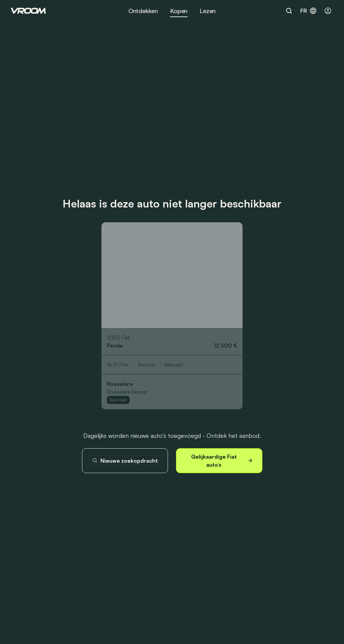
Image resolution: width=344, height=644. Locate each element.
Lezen (208, 11)
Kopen (179, 11)
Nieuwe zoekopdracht (125, 461)
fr (309, 11)
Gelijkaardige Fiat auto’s (223, 461)
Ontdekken (143, 11)
